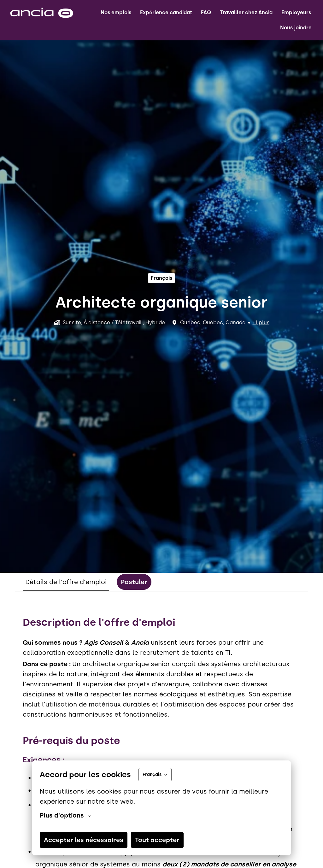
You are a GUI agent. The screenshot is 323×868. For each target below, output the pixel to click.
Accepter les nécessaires (84, 840)
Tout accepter (157, 840)
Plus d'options (65, 815)
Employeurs (296, 12)
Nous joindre (296, 28)
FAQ (206, 12)
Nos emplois (116, 12)
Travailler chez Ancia (246, 12)
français (161, 278)
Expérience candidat (166, 12)
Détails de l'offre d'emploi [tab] (66, 582)
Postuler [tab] (134, 582)
